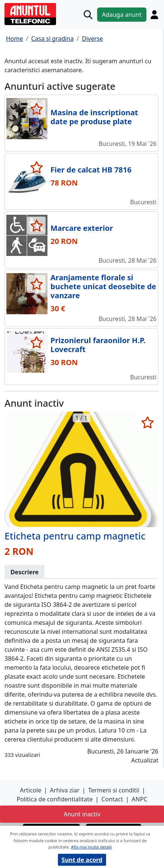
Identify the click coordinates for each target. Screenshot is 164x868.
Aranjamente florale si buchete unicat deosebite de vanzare (103, 286)
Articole (30, 790)
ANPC (139, 799)
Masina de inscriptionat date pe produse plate (94, 117)
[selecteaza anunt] (36, 109)
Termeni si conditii (114, 790)
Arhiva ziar (65, 790)
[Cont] (154, 15)
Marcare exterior (82, 228)
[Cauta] (88, 15)
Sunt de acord (82, 860)
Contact (112, 799)
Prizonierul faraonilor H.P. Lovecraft (98, 345)
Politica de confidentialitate (55, 799)
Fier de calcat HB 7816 (91, 170)
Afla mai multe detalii (91, 847)
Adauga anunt (122, 15)
